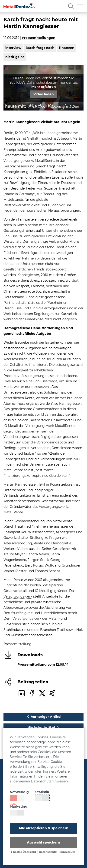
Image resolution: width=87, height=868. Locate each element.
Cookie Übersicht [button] (25, 852)
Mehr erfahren (44, 87)
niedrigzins (15, 57)
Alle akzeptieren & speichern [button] (43, 828)
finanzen (67, 48)
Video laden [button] (44, 94)
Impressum (67, 852)
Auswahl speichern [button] (43, 842)
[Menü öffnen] (80, 6)
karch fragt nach (40, 48)
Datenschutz (48, 852)
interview (13, 48)
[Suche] (71, 6)
